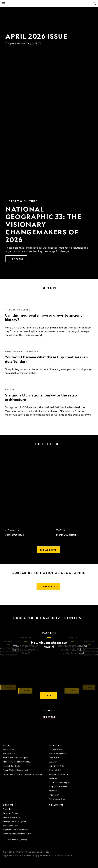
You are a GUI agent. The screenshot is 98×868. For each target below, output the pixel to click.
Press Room (54, 795)
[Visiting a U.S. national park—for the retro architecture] (49, 399)
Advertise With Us (57, 799)
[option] (29, 495)
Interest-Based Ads (11, 766)
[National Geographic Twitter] (51, 815)
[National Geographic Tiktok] (58, 821)
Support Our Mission (58, 787)
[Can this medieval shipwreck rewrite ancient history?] (49, 319)
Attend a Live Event (58, 753)
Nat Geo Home (55, 749)
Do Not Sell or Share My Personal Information (22, 774)
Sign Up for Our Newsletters (15, 830)
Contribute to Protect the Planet (17, 834)
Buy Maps (53, 762)
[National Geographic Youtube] (58, 815)
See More (49, 717)
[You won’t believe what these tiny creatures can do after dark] (49, 359)
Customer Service (11, 813)
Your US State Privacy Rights (15, 758)
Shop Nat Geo (55, 770)
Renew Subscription (12, 817)
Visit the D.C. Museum (58, 774)
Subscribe (7, 809)
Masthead (53, 791)
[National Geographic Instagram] (51, 809)
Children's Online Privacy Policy (17, 762)
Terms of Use (9, 749)
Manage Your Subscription (14, 821)
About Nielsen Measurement (16, 770)
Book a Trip (54, 758)
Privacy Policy (9, 753)
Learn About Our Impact (60, 782)
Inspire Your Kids (56, 766)
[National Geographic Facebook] (58, 809)
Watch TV (53, 778)
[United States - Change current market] (15, 840)
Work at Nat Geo (10, 825)
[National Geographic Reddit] (51, 828)
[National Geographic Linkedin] (51, 821)
